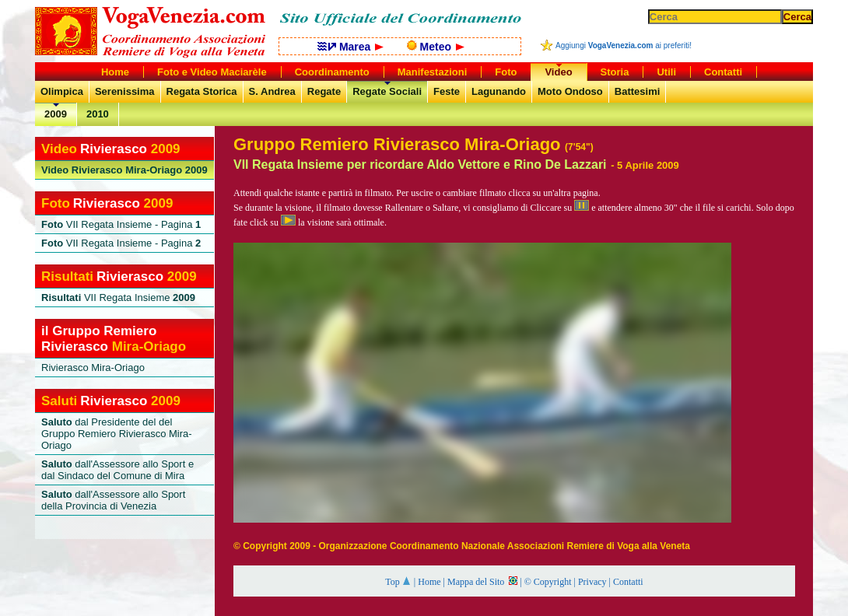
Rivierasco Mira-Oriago (124, 170)
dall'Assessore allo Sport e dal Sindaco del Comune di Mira (117, 470)
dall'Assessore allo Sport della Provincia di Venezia (113, 500)
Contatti (628, 582)
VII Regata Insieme (118, 297)
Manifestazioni (433, 72)
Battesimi (638, 91)
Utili (666, 72)
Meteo (436, 47)
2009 (56, 114)
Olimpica (62, 91)
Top (398, 582)
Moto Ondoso (570, 91)
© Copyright (548, 582)
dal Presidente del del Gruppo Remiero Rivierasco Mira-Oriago (117, 434)
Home (429, 582)
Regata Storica (202, 91)
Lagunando (499, 91)
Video (558, 72)
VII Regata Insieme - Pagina (121, 224)
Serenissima (125, 91)
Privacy (592, 582)
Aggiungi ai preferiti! (624, 45)
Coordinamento (332, 72)
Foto (506, 72)
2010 (98, 114)
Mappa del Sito (482, 582)
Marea (350, 47)
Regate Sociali (387, 91)
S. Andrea (272, 91)
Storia (615, 72)
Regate (324, 91)
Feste (447, 91)
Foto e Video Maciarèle (212, 72)
